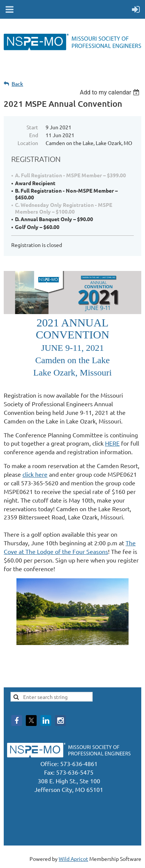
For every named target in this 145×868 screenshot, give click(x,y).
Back (17, 84)
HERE (112, 443)
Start (32, 127)
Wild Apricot (73, 859)
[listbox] (110, 92)
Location (28, 143)
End (34, 135)
